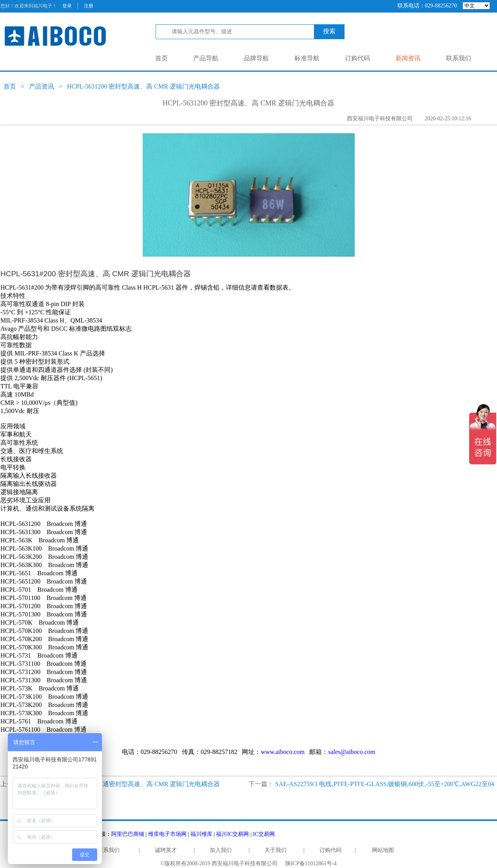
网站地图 (383, 850)
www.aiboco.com (283, 752)
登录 (67, 6)
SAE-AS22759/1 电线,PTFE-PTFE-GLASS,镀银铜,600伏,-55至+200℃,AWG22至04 (385, 784)
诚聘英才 (166, 850)
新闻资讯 (408, 58)
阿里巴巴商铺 (128, 834)
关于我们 (276, 850)
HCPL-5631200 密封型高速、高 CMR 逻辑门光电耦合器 (143, 86)
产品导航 (206, 58)
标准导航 (307, 58)
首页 (161, 58)
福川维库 (201, 834)
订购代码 (357, 58)
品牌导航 (256, 58)
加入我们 (221, 850)
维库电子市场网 (167, 834)
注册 (89, 6)
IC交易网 (264, 834)
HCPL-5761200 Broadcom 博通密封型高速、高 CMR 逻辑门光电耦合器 (123, 784)
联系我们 (459, 58)
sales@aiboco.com (352, 752)
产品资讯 (42, 86)
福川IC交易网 (232, 834)
